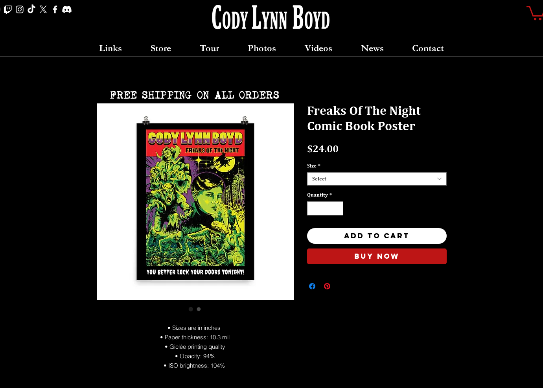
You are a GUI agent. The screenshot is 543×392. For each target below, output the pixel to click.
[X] (43, 9)
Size (314, 166)
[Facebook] (55, 9)
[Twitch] (8, 9)
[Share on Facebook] (312, 286)
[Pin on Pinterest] (327, 286)
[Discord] (67, 9)
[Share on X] (342, 286)
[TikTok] (31, 9)
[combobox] (377, 179)
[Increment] (337, 208)
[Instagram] (20, 9)
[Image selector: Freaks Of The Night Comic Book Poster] (191, 309)
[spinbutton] (325, 208)
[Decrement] (313, 208)
